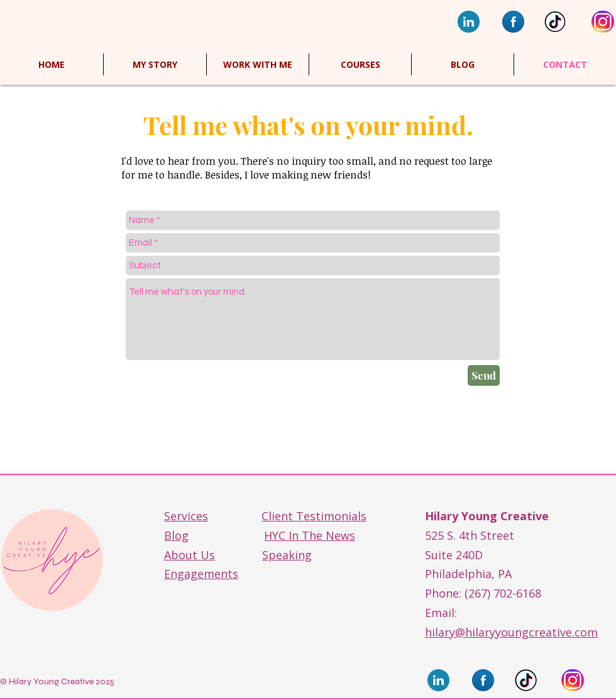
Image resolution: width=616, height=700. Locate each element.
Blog (176, 535)
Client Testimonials (314, 516)
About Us (190, 555)
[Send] (484, 375)
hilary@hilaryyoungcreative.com (511, 632)
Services (186, 516)
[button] (360, 64)
